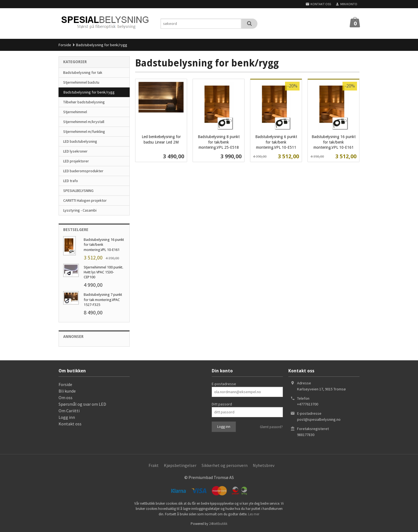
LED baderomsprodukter (83, 171)
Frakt (154, 465)
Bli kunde (67, 391)
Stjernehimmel (75, 112)
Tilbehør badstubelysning (84, 102)
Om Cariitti (69, 411)
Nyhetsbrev (264, 465)
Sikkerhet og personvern (225, 465)
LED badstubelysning (80, 141)
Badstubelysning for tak (83, 72)
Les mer (254, 514)
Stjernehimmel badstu (81, 82)
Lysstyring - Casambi (80, 210)
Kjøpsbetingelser (180, 465)
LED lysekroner (75, 151)
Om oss (66, 397)
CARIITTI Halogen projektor (85, 200)
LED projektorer (76, 161)
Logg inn (67, 417)
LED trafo (71, 181)
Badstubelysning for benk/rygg (89, 92)
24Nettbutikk (218, 524)
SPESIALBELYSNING (78, 191)
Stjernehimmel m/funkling (84, 131)
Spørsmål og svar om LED (82, 404)
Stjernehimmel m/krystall (84, 122)
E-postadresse (224, 384)
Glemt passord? (271, 427)
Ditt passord (222, 404)
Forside (65, 45)
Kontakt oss (70, 424)
